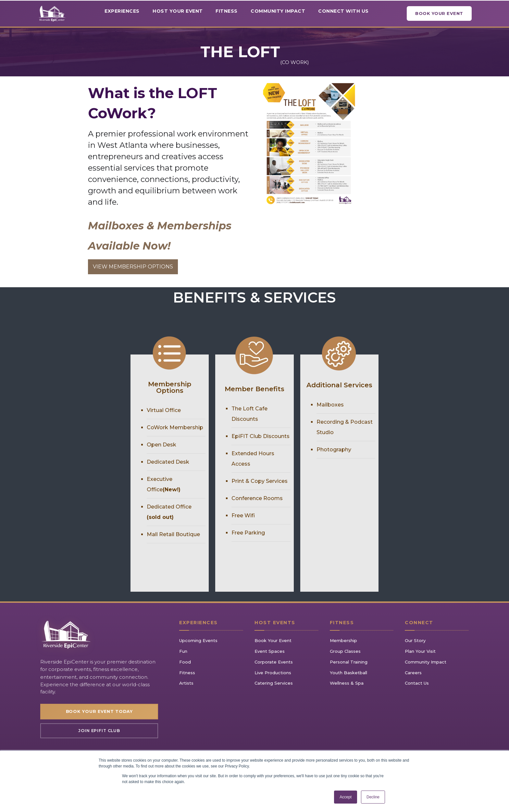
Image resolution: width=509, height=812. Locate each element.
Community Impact (426, 662)
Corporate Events (274, 662)
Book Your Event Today (99, 712)
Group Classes (345, 651)
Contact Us (417, 683)
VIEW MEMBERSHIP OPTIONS (133, 267)
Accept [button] (346, 797)
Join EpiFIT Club (99, 732)
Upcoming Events (198, 640)
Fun (183, 651)
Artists (186, 683)
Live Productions (273, 673)
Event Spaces (270, 651)
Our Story (415, 640)
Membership (343, 640)
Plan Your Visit (420, 651)
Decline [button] (373, 797)
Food (185, 662)
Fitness (187, 673)
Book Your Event (439, 13)
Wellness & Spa (347, 683)
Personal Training (349, 662)
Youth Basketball (348, 673)
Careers (413, 673)
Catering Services (274, 683)
